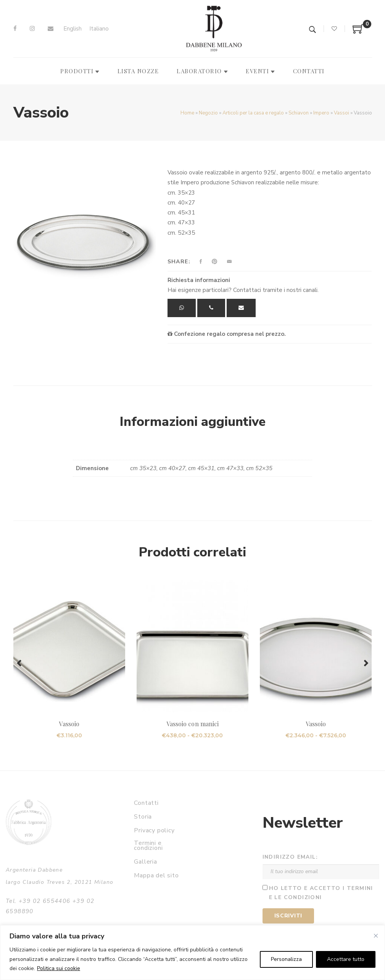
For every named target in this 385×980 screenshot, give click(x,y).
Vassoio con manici (192, 724)
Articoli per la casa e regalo (253, 113)
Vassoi (342, 113)
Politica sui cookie (59, 968)
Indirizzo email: (290, 857)
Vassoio (69, 724)
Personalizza (286, 959)
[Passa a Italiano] (99, 29)
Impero (321, 113)
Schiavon (299, 113)
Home (187, 113)
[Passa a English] (72, 29)
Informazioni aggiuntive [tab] (193, 422)
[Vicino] (376, 936)
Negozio (208, 113)
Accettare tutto (346, 959)
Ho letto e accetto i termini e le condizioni (321, 893)
